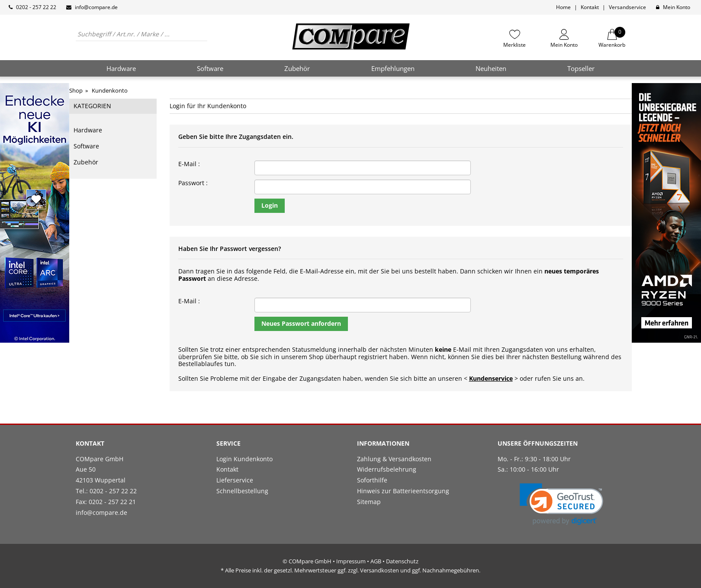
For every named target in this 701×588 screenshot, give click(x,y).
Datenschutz (402, 561)
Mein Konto (677, 7)
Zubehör (86, 162)
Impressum (351, 561)
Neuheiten (491, 68)
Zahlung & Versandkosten (394, 459)
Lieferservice (235, 480)
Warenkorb (612, 39)
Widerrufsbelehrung (387, 469)
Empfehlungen (393, 68)
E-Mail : (189, 164)
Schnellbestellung (242, 491)
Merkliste (514, 45)
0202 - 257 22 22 (36, 7)
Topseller (581, 68)
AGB (376, 561)
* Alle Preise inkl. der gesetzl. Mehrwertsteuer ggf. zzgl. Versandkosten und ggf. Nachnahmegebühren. (350, 570)
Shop (76, 90)
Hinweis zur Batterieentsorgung (403, 491)
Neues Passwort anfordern (301, 323)
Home (563, 7)
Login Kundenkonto (244, 459)
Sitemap (369, 502)
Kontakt (590, 7)
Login (270, 205)
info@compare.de (96, 7)
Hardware (88, 130)
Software (86, 146)
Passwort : (193, 183)
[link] (561, 504)
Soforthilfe (372, 480)
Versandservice (627, 7)
